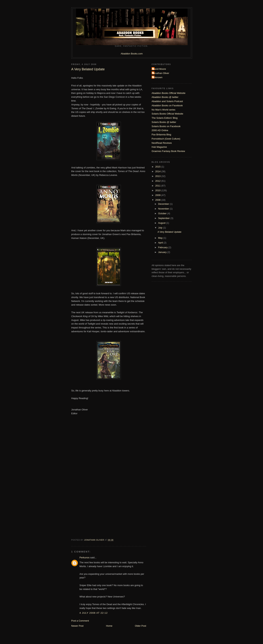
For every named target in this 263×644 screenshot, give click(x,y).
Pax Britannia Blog (161, 135)
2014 (158, 171)
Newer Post (77, 626)
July (161, 228)
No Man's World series (163, 110)
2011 (158, 186)
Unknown (157, 77)
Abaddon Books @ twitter (165, 97)
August (162, 223)
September (164, 218)
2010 (158, 190)
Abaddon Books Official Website (168, 93)
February (163, 247)
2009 (158, 195)
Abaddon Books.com (132, 54)
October (163, 213)
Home (109, 626)
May (161, 238)
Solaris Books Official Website (167, 114)
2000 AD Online (160, 130)
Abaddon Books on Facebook (167, 105)
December (164, 204)
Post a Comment (80, 621)
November (164, 209)
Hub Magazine (159, 147)
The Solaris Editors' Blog (165, 118)
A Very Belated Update (169, 232)
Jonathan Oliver (161, 73)
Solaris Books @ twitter (164, 122)
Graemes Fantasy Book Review (168, 151)
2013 (158, 176)
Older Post (141, 626)
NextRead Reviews (162, 143)
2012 (158, 181)
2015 (158, 167)
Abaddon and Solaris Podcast (167, 101)
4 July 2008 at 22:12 (94, 613)
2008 (158, 200)
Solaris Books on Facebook (166, 126)
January (163, 252)
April (161, 243)
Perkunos (84, 558)
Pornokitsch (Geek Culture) (166, 139)
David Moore (159, 69)
